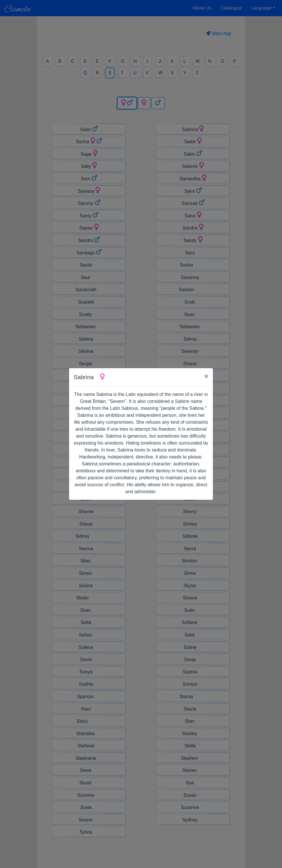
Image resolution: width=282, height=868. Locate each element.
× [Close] (206, 376)
